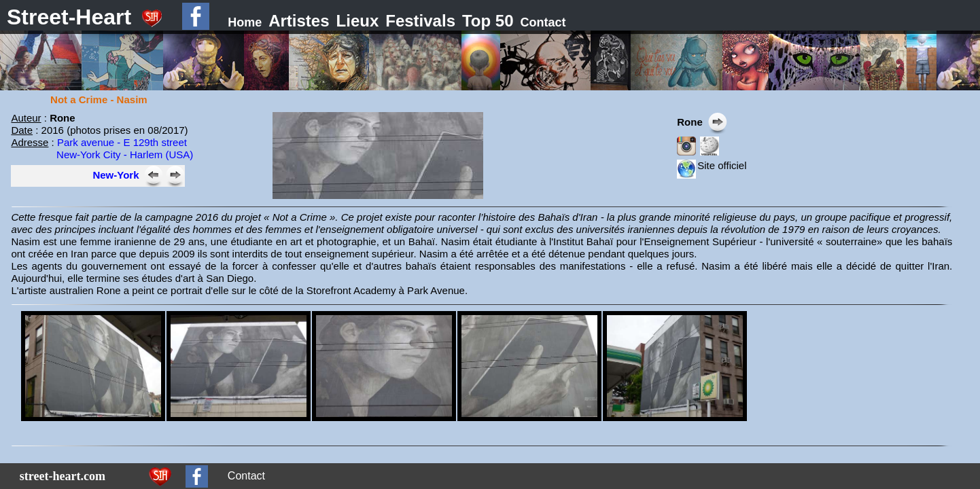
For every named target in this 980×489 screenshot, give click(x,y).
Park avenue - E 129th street (122, 142)
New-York (116, 175)
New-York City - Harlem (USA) (125, 155)
